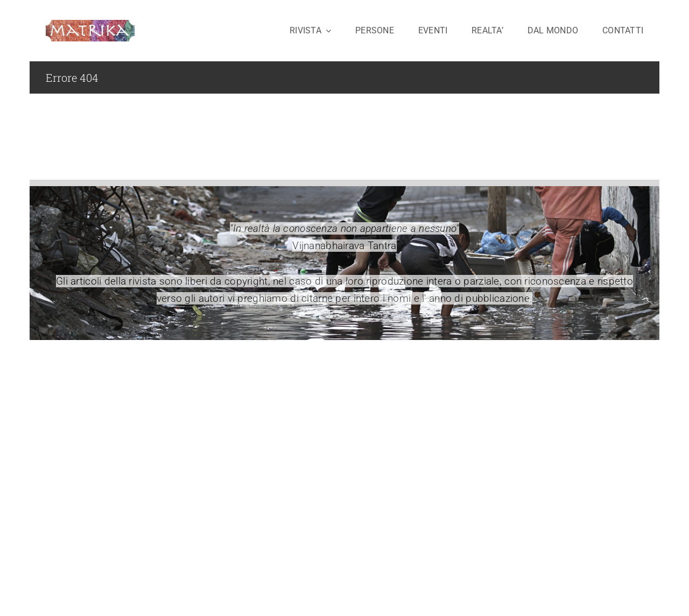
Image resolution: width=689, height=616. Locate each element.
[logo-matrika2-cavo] (90, 25)
